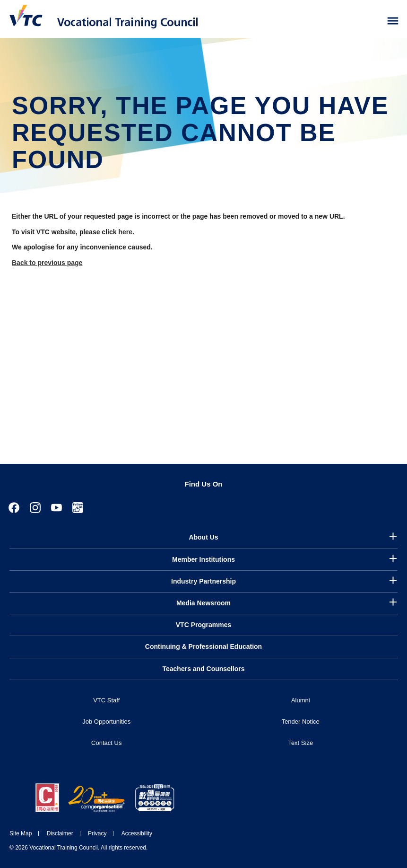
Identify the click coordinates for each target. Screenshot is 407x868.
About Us (203, 537)
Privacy (97, 833)
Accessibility (137, 833)
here (125, 232)
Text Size (300, 743)
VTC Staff (106, 700)
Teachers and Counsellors (203, 669)
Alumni (301, 700)
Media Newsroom (203, 603)
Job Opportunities (106, 722)
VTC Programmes (203, 625)
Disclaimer (60, 833)
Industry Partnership (203, 581)
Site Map (21, 833)
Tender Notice (301, 722)
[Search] (373, 21)
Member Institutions (203, 559)
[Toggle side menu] (393, 21)
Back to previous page (47, 263)
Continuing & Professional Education (203, 647)
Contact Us (106, 743)
